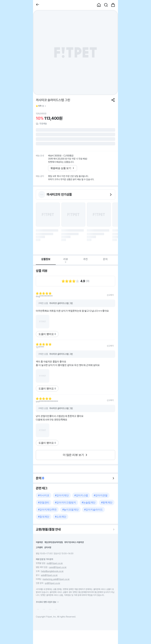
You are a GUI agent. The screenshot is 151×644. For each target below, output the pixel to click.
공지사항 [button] (48, 547)
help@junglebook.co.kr (52, 571)
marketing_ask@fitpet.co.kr (56, 579)
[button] (38, 5)
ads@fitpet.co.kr (49, 575)
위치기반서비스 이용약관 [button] (74, 542)
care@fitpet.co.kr (58, 567)
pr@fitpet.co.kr (53, 583)
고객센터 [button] (39, 547)
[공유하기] (113, 100)
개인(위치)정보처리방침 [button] (54, 542)
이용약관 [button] (39, 542)
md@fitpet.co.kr (55, 563)
